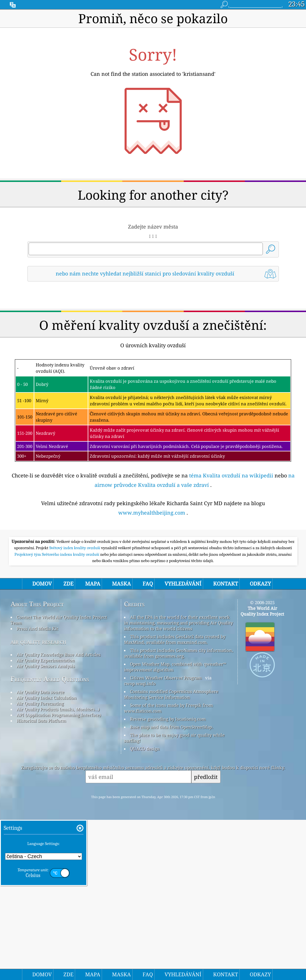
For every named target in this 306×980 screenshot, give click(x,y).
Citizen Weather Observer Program (166, 838)
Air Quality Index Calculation (47, 858)
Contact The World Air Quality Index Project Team (59, 780)
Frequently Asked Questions (50, 839)
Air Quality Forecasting (40, 864)
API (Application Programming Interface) (59, 875)
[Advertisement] (153, 336)
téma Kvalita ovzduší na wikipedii (231, 556)
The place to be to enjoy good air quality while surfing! (174, 898)
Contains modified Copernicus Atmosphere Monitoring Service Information (171, 854)
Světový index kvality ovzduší (75, 708)
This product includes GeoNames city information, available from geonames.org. (179, 813)
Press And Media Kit (37, 789)
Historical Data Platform (41, 881)
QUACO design (145, 909)
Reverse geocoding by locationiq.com (168, 879)
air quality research (38, 802)
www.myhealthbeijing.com (152, 593)
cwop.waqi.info (140, 844)
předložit (206, 937)
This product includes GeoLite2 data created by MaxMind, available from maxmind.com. (175, 800)
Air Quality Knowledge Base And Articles (59, 815)
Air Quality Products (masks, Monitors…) (58, 869)
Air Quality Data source (40, 852)
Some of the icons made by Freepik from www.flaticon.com (168, 868)
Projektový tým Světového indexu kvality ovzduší (57, 715)
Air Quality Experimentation (46, 820)
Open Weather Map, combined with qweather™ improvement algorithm (175, 827)
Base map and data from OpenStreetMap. (172, 887)
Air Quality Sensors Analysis (46, 826)
